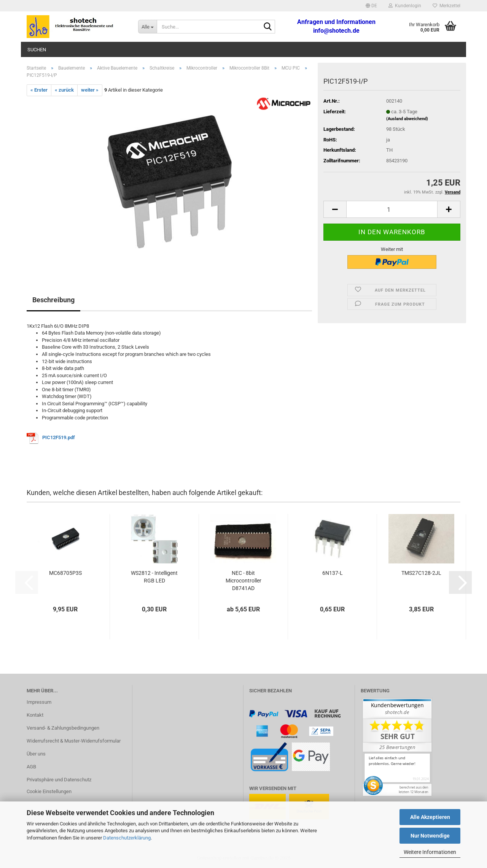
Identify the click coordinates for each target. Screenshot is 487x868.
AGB (31, 767)
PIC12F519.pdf (59, 438)
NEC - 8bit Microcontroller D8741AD (243, 581)
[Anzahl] (392, 209)
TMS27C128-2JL (421, 573)
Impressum (39, 702)
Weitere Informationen (430, 852)
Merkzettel (446, 6)
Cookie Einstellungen (49, 791)
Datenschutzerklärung (127, 838)
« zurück (64, 90)
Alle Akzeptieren (430, 817)
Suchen (37, 50)
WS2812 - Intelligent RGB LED (154, 577)
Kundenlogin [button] (405, 6)
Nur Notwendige (430, 836)
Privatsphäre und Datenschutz (59, 780)
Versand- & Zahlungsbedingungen (63, 728)
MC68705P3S (65, 573)
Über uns (36, 754)
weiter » (90, 90)
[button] (371, 6)
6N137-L (333, 573)
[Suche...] (147, 27)
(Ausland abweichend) (407, 119)
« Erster (39, 90)
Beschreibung (53, 300)
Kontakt (35, 715)
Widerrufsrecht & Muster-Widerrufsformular (74, 741)
